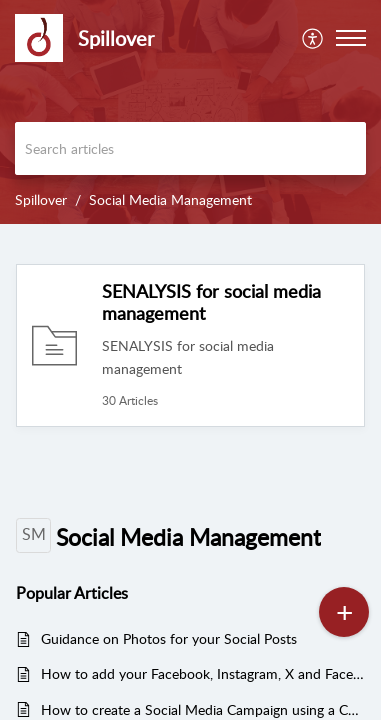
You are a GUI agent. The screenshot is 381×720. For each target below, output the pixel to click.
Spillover (41, 199)
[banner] (190, 112)
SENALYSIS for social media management (211, 302)
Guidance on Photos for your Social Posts (169, 638)
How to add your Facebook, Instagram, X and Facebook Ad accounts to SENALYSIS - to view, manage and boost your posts (203, 673)
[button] (351, 38)
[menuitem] (313, 38)
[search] (190, 148)
